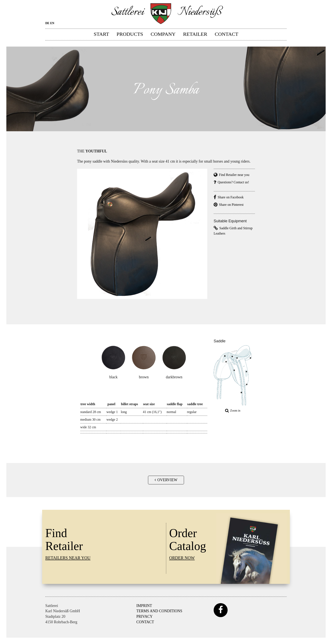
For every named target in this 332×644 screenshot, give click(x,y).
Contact (226, 34)
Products (130, 34)
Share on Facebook (229, 197)
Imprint (144, 606)
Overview (166, 480)
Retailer (195, 34)
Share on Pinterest (229, 205)
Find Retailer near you (231, 175)
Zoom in (233, 411)
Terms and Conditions (159, 611)
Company (163, 34)
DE (47, 23)
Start (102, 34)
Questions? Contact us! (231, 182)
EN (52, 23)
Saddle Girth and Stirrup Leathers (233, 231)
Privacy (145, 616)
